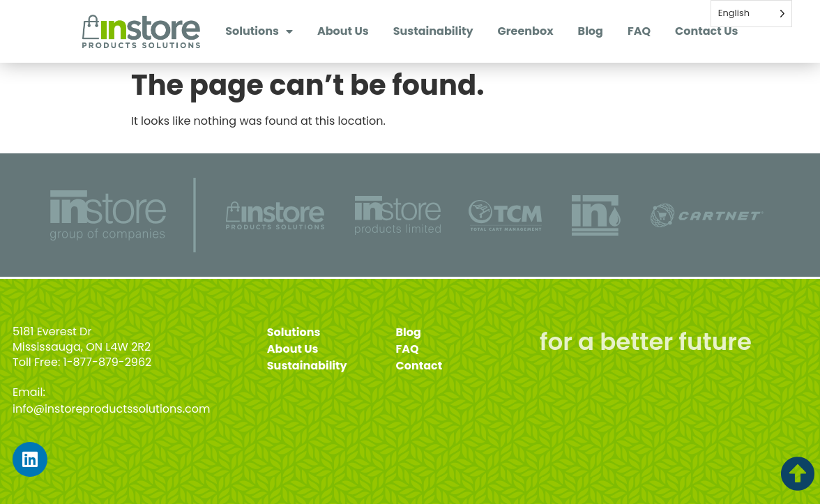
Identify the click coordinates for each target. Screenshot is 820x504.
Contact (419, 366)
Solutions (259, 31)
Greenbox (526, 31)
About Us (343, 31)
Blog (591, 31)
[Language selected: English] (751, 14)
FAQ (639, 31)
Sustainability (433, 31)
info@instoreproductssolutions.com (112, 409)
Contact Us (706, 31)
